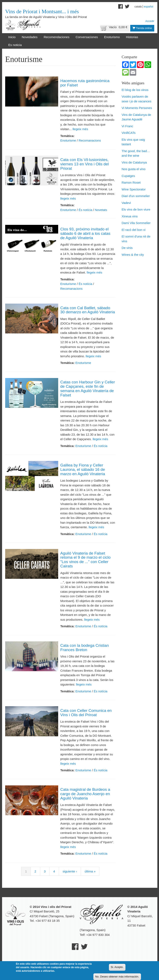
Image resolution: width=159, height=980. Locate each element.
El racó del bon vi (134, 230)
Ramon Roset (131, 182)
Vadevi (126, 203)
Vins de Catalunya (134, 162)
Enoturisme (68, 140)
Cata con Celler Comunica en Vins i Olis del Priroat (86, 713)
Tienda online (142, 28)
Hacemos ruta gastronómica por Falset (85, 83)
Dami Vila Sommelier (136, 223)
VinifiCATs (129, 133)
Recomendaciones (57, 37)
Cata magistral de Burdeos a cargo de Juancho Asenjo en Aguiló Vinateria (85, 794)
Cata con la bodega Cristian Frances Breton (84, 648)
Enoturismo (112, 37)
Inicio (12, 37)
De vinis (127, 248)
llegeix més (80, 129)
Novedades (30, 37)
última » (90, 871)
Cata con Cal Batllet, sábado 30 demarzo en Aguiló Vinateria (88, 310)
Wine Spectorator (134, 189)
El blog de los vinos (135, 90)
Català (138, 7)
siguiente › (70, 871)
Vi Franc (128, 126)
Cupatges (128, 176)
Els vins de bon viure (136, 209)
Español (148, 7)
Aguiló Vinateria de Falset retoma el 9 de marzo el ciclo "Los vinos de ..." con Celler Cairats (85, 560)
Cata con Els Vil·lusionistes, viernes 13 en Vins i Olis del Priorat (84, 164)
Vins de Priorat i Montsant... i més (42, 12)
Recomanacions (90, 140)
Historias (132, 37)
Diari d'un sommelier (136, 196)
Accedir (150, 21)
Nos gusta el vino (134, 169)
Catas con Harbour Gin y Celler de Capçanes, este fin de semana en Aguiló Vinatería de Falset (88, 389)
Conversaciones (87, 37)
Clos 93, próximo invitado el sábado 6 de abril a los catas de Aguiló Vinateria (85, 233)
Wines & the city (133, 255)
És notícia (86, 210)
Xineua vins (130, 216)
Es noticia (15, 45)
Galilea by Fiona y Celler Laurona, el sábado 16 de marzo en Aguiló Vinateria (83, 469)
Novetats (101, 210)
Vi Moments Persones (137, 108)
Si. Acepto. (117, 967)
